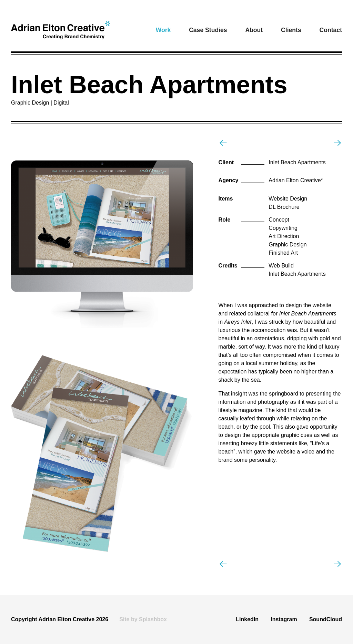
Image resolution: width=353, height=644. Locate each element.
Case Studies (208, 30)
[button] (163, 30)
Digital (61, 103)
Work (163, 30)
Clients (291, 30)
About (254, 30)
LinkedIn (247, 619)
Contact (331, 30)
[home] (61, 30)
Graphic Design (32, 103)
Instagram (284, 619)
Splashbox (153, 619)
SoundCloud (326, 619)
